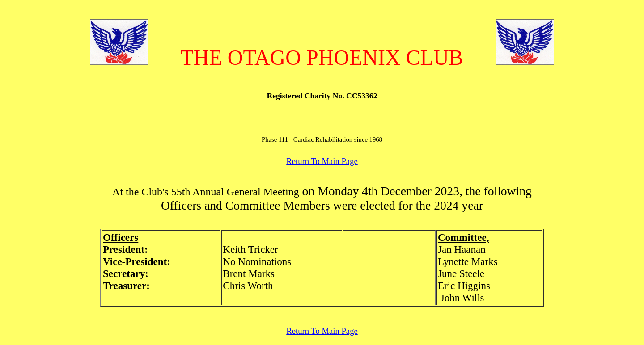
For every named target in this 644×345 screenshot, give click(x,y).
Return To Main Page (322, 161)
